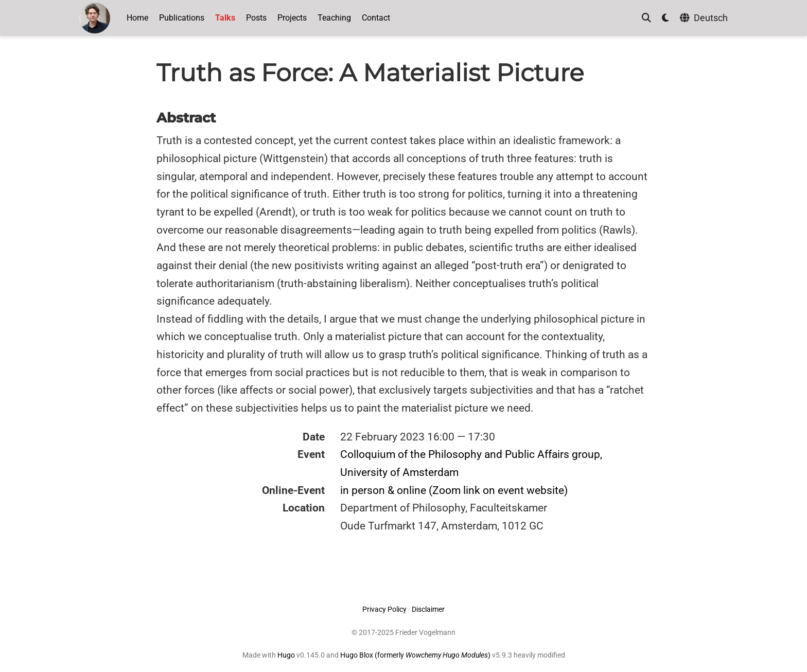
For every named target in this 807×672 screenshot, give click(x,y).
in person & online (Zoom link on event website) (454, 490)
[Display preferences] (665, 18)
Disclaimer (428, 609)
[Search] (646, 18)
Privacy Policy (384, 609)
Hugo (286, 655)
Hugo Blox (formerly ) (416, 655)
